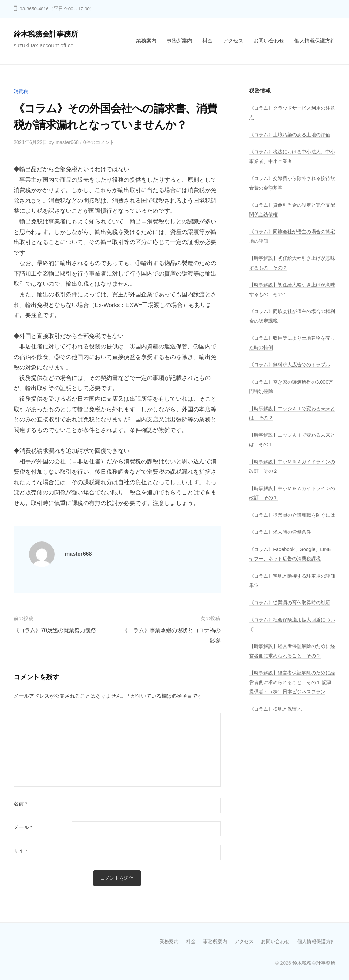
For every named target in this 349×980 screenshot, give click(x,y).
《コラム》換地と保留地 (277, 774)
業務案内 (146, 40)
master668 (70, 142)
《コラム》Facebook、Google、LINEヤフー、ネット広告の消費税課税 (291, 586)
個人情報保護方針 (315, 40)
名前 (20, 804)
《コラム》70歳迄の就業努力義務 (57, 630)
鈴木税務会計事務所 (47, 34)
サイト (21, 851)
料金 (208, 40)
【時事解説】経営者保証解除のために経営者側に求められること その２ (290, 702)
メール (23, 827)
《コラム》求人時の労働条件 (282, 560)
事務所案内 (179, 40)
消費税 (21, 91)
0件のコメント (103, 142)
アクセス (233, 40)
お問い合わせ (269, 40)
